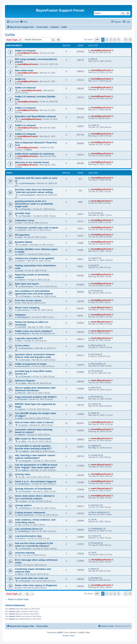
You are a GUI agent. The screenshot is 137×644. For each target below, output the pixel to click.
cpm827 (25, 245)
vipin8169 (22, 230)
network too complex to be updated (34, 258)
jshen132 (22, 393)
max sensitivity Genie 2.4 (29, 529)
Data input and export (27, 284)
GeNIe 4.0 (20, 79)
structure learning (25, 553)
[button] (97, 40)
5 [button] (119, 40)
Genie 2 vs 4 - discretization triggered (36, 481)
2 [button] (107, 40)
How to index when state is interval (34, 422)
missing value (23, 474)
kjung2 (20, 271)
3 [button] (111, 40)
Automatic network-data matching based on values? (34, 431)
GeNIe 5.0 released (25, 51)
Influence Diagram (25, 381)
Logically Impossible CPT (29, 338)
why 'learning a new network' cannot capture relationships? (35, 457)
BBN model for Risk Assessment (33, 439)
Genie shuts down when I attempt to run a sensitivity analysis (35, 497)
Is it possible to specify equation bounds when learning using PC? (33, 447)
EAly (93, 59)
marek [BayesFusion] (101, 201)
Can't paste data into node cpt (31, 578)
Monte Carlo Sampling (27, 308)
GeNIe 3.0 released (25, 88)
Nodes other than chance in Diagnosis (36, 585)
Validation (20, 315)
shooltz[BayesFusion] (28, 53)
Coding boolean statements (30, 513)
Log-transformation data (28, 536)
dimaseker (26, 581)
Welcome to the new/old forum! (32, 162)
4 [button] (115, 40)
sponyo (24, 425)
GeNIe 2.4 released (25, 108)
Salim (24, 383)
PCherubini (26, 209)
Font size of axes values (28, 300)
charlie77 (22, 254)
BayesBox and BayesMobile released (35, 116)
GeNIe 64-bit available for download (35, 154)
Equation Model (24, 242)
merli (20, 223)
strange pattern (23, 505)
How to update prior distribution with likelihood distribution (35, 389)
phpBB (59, 633)
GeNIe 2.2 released (25, 134)
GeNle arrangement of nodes (31, 364)
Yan (23, 477)
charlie (94, 125)
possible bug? (23, 213)
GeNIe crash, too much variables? (34, 331)
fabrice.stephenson (26, 515)
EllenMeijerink (24, 317)
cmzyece (21, 280)
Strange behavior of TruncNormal (33, 489)
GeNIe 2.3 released (25, 125)
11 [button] (126, 40)
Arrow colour (22, 346)
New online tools (24, 70)
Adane (20, 574)
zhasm (24, 501)
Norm (20, 341)
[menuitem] (24, 22)
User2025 (22, 327)
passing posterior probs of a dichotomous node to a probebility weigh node (34, 204)
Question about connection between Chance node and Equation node (35, 356)
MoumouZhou (27, 286)
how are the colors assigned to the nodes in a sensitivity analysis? (34, 545)
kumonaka (26, 360)
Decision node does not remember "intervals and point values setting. (34, 191)
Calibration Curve (25, 220)
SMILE (29, 150)
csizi (19, 565)
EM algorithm (22, 235)
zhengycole (26, 461)
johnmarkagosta (28, 183)
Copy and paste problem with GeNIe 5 (36, 397)
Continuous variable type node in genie (37, 228)
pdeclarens (26, 508)
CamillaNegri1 (24, 484)
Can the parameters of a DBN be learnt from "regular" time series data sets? (36, 466)
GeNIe (10, 35)
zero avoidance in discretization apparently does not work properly (34, 292)
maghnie (21, 435)
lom (19, 303)
